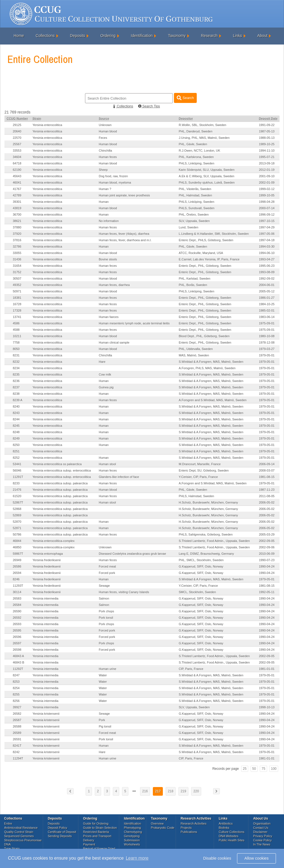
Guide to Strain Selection (100, 828)
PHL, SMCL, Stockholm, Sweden (201, 560)
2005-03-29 (267, 534)
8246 (16, 579)
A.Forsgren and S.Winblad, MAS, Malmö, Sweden (213, 400)
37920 (17, 234)
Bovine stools (108, 259)
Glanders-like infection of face (119, 477)
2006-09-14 (267, 464)
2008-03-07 (267, 470)
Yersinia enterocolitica (47, 125)
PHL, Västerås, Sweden (195, 189)
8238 (16, 394)
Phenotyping (132, 828)
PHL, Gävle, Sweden (193, 144)
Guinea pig (106, 387)
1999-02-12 (267, 189)
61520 (17, 496)
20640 (17, 131)
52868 (17, 509)
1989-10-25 (267, 144)
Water (103, 675)
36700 (17, 214)
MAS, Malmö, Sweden (194, 355)
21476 (17, 490)
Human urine (107, 669)
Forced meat (107, 566)
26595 (17, 630)
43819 (17, 208)
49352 (17, 285)
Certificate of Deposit (62, 832)
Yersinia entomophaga (48, 554)
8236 (16, 381)
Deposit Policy (58, 828)
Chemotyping (133, 832)
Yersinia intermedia (45, 598)
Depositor (186, 119)
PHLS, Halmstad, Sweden (196, 496)
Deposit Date (268, 119)
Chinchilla (105, 151)
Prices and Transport (97, 836)
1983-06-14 (267, 317)
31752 (17, 272)
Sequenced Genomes (19, 836)
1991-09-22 (267, 125)
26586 (17, 566)
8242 (16, 752)
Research (209, 36)
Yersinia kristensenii (46, 714)
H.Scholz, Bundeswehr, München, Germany (208, 502)
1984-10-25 (267, 304)
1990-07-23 (267, 560)
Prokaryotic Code (163, 828)
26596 (17, 637)
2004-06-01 (267, 285)
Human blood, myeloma (115, 183)
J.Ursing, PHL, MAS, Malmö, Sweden (204, 138)
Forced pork (107, 573)
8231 (16, 355)
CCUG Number (17, 119)
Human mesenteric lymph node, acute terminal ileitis (134, 323)
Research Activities (194, 823)
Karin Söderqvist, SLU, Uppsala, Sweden (207, 170)
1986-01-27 (267, 298)
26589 (17, 733)
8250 (16, 445)
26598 (17, 650)
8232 (16, 362)
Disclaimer (260, 832)
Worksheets (132, 844)
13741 (17, 317)
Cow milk (105, 374)
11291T (18, 477)
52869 (17, 515)
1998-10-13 (267, 707)
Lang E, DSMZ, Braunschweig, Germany (206, 554)
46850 (17, 547)
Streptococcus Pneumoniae (23, 840)
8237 (16, 387)
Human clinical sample (114, 342)
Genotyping (132, 836)
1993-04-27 (267, 259)
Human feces (108, 157)
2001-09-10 (267, 176)
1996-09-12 (267, 214)
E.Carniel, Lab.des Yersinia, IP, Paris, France (209, 259)
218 (171, 791)
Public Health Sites (231, 840)
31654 (17, 266)
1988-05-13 (267, 138)
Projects (186, 828)
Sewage (104, 586)
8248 (16, 432)
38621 (17, 221)
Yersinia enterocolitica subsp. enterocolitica (62, 470)
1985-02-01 (267, 310)
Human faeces (109, 317)
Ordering (108, 36)
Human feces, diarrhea (114, 285)
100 (274, 769)
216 (145, 791)
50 (254, 769)
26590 (17, 611)
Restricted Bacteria (96, 832)
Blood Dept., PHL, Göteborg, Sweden (204, 336)
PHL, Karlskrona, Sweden (196, 157)
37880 (17, 227)
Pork (102, 720)
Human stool (107, 464)
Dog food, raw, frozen (113, 176)
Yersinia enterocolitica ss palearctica (57, 464)
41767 (17, 189)
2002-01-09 (267, 183)
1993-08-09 (267, 272)
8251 (16, 451)
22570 (17, 138)
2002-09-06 (267, 547)
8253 (16, 682)
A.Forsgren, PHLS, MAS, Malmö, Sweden (207, 368)
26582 (17, 714)
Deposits (78, 36)
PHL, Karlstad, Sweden (195, 278)
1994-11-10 (267, 151)
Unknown (105, 125)
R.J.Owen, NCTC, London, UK (199, 151)
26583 (17, 598)
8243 (16, 413)
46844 (17, 541)
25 (245, 769)
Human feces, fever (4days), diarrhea (124, 234)
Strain (37, 119)
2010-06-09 (267, 554)
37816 (17, 240)
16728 (17, 304)
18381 (17, 298)
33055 (17, 253)
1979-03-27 (267, 349)
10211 (17, 336)
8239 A (18, 400)
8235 (16, 374)
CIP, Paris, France (191, 669)
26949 (17, 560)
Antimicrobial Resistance (21, 828)
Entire (8, 823)
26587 (17, 720)
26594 (17, 573)
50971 (17, 291)
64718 (17, 163)
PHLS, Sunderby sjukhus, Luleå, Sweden (207, 183)
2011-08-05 (267, 496)
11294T (18, 758)
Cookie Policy (262, 840)
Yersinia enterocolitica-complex (53, 541)
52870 (17, 522)
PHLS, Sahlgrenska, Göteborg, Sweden (206, 534)
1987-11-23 (267, 490)
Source (104, 119)
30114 (17, 592)
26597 (17, 643)
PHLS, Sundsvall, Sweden (196, 208)
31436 (17, 259)
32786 (17, 246)
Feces (103, 138)
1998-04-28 (267, 202)
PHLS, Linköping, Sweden (196, 163)
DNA (7, 844)
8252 (16, 458)
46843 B (18, 662)
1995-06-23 (267, 266)
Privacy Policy (263, 836)
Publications (189, 832)
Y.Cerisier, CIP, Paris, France (198, 477)
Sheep (103, 170)
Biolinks (224, 828)
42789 (17, 195)
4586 (16, 323)
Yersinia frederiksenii (47, 560)
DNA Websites (229, 836)
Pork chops (106, 611)
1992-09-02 (267, 278)
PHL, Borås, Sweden (193, 285)
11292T (18, 669)
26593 (17, 624)
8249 (16, 438)
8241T (17, 746)
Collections (45, 36)
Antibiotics (226, 823)
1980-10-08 (267, 336)
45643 (17, 176)
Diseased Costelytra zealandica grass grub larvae (132, 554)
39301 (17, 202)
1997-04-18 (267, 240)
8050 (16, 349)
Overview (157, 823)
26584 (17, 605)
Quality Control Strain (19, 832)
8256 (16, 701)
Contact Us (261, 828)
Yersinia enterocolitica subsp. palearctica (60, 483)
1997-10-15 (267, 221)
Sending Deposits (60, 836)
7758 (16, 342)
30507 (17, 278)
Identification (142, 36)
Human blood (108, 131)
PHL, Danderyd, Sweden (195, 131)
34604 (17, 157)
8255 (16, 694)
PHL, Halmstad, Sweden (195, 195)
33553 (17, 151)
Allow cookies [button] (257, 858)
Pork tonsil (106, 618)
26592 (17, 618)
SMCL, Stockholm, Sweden (197, 592)
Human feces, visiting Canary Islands (124, 592)
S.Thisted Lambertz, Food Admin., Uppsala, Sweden (214, 541)
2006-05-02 (267, 502)
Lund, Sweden (188, 227)
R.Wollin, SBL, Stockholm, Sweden (202, 125)
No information (109, 221)
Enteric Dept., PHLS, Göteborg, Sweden (206, 240)
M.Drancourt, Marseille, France (200, 464)
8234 (16, 368)
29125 (17, 125)
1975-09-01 (267, 323)
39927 (17, 707)
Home (19, 36)
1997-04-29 (267, 227)
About (262, 36)
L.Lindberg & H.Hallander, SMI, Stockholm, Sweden (214, 234)
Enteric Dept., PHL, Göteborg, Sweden (205, 266)
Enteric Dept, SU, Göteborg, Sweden (204, 470)
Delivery (89, 840)
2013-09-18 (267, 163)
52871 (17, 528)
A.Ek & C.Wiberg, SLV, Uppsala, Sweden (206, 176)
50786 (17, 534)
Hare (102, 362)
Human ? (105, 189)
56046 (17, 470)
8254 (16, 688)
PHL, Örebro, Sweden (194, 214)
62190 (17, 170)
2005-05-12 (267, 291)
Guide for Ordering (96, 823)
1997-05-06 (267, 234)
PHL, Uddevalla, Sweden (196, 349)
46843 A (18, 656)
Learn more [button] (137, 858)
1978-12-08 (267, 342)
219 (183, 791)
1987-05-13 (267, 131)
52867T (18, 502)
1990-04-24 (267, 566)
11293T (18, 586)
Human (104, 202)
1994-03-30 (267, 246)
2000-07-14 (267, 208)
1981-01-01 (267, 669)
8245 (16, 426)
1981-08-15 (267, 477)
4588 (16, 330)
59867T (18, 554)
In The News (262, 844)
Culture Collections (231, 832)
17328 (17, 310)
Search (185, 98)
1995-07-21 (267, 157)
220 (196, 791)
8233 (16, 483)
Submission (132, 840)
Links (237, 36)
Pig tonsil (105, 726)
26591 (17, 739)
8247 (16, 675)
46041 (17, 183)
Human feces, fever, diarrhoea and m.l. (125, 240)
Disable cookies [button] (217, 858)
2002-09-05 (267, 541)
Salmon (104, 598)
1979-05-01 (267, 355)
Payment (89, 844)
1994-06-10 (267, 253)
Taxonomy (177, 36)
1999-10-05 (267, 195)
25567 (17, 144)
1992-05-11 (267, 592)
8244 (16, 419)
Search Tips (149, 106)
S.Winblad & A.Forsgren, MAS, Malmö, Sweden (211, 362)
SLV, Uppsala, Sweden (194, 221)
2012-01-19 (267, 170)
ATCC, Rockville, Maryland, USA (201, 253)
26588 (17, 726)
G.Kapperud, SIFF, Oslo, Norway (201, 566)
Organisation (262, 823)
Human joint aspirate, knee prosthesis (124, 195)
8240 (16, 406)
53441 (17, 464)
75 (263, 769)
